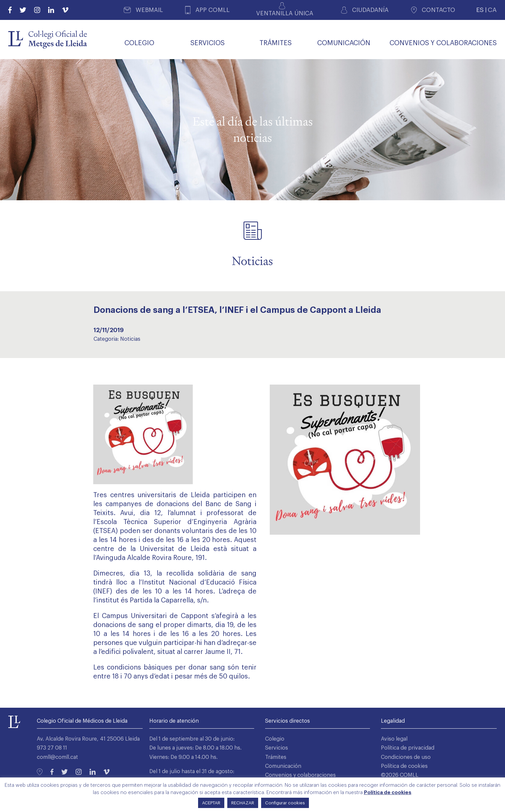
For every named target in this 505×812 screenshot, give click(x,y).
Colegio (275, 739)
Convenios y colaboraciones (300, 775)
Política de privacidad (408, 748)
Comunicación (283, 766)
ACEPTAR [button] (211, 803)
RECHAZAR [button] (243, 803)
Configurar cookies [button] (285, 803)
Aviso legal (394, 739)
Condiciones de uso (406, 757)
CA (492, 10)
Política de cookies (404, 766)
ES (480, 10)
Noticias (130, 339)
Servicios (277, 748)
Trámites (276, 757)
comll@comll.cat (57, 757)
